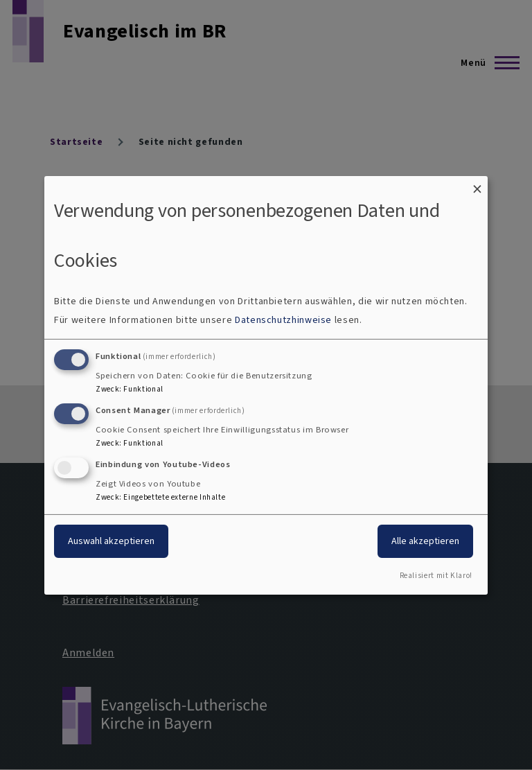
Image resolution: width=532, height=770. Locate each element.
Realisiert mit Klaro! (436, 576)
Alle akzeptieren (425, 541)
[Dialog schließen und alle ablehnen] (477, 184)
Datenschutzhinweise (283, 320)
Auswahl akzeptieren (111, 541)
